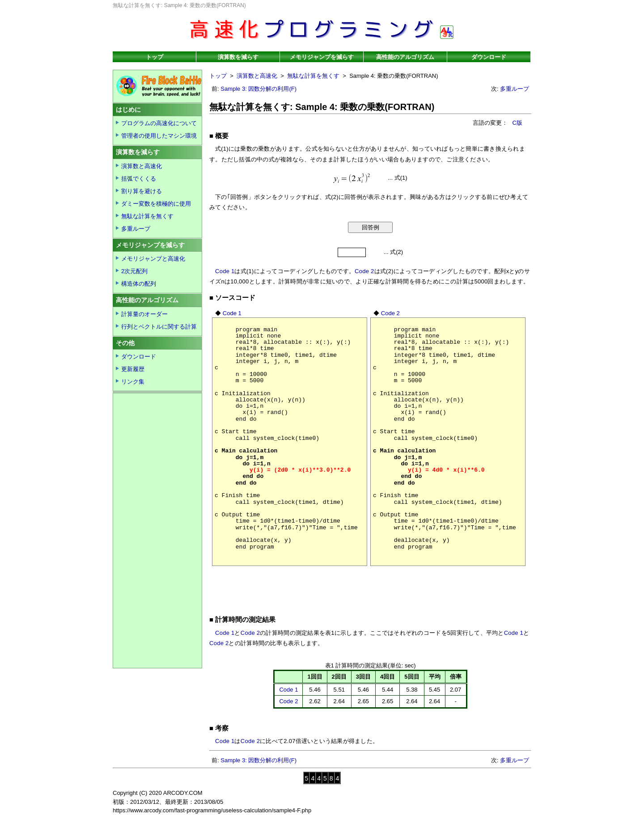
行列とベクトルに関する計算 (159, 327)
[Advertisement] (372, 587)
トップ (155, 57)
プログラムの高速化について (159, 123)
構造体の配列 (139, 284)
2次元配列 (134, 271)
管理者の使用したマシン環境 (159, 136)
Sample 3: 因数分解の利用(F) (258, 89)
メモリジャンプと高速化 (153, 259)
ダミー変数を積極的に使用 (156, 204)
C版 (517, 123)
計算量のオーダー (144, 314)
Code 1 (225, 271)
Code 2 (364, 271)
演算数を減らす (238, 57)
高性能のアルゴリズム (405, 57)
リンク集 (133, 382)
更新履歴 (133, 369)
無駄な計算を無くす (313, 76)
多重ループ (515, 89)
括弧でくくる (139, 179)
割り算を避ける (142, 191)
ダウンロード (489, 57)
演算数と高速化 (257, 76)
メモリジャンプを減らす (322, 57)
